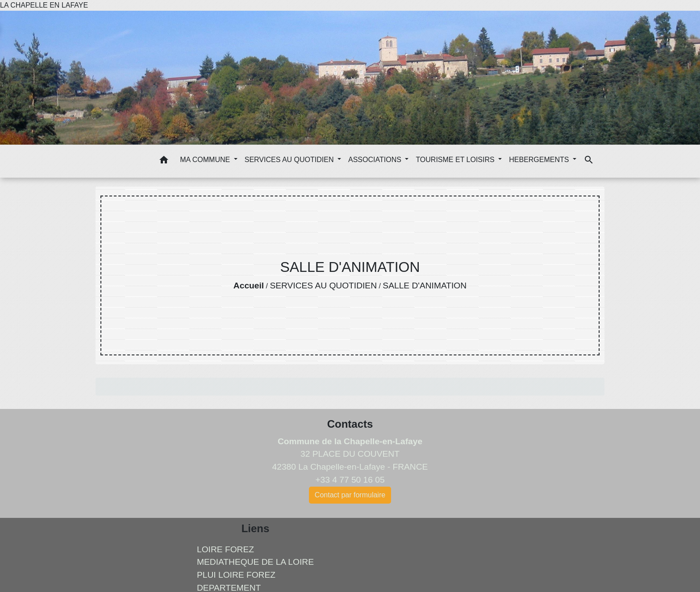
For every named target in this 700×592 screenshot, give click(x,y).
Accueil (249, 286)
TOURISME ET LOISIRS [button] (456, 160)
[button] (164, 161)
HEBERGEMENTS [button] (540, 160)
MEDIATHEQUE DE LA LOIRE (255, 562)
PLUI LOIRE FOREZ (236, 575)
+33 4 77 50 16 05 (350, 480)
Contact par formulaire (350, 495)
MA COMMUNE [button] (206, 160)
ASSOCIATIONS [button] (376, 160)
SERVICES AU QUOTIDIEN (323, 286)
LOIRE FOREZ (225, 549)
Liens (256, 528)
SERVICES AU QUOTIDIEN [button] (290, 160)
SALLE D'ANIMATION (425, 286)
